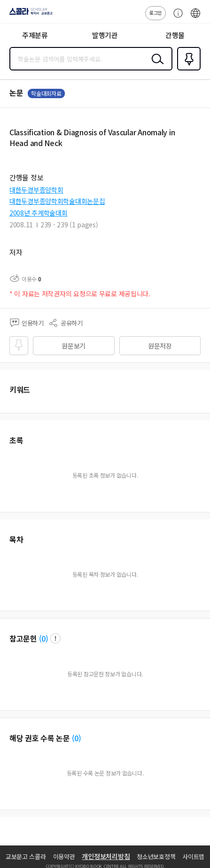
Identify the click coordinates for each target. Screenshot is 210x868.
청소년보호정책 (156, 856)
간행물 (175, 35)
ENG (195, 18)
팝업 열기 (55, 638)
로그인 (156, 12)
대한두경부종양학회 (36, 190)
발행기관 (105, 35)
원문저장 (160, 346)
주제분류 (35, 35)
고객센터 (176, 18)
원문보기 (74, 346)
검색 (156, 66)
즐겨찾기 (187, 70)
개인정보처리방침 (106, 856)
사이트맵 (193, 856)
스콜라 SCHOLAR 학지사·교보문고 (28, 15)
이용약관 (64, 856)
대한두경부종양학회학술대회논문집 (57, 201)
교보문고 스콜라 (26, 856)
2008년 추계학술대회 (39, 213)
